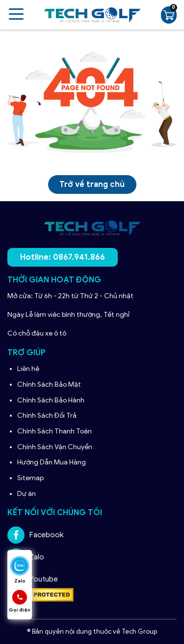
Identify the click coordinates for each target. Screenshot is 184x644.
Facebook (35, 535)
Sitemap (30, 478)
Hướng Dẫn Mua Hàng (52, 462)
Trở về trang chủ (92, 184)
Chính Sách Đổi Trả (48, 415)
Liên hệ (28, 369)
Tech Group (139, 631)
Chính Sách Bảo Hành (52, 400)
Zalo (26, 557)
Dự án (26, 494)
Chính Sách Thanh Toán (54, 431)
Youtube (33, 579)
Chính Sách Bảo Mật (49, 384)
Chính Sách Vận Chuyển (55, 447)
